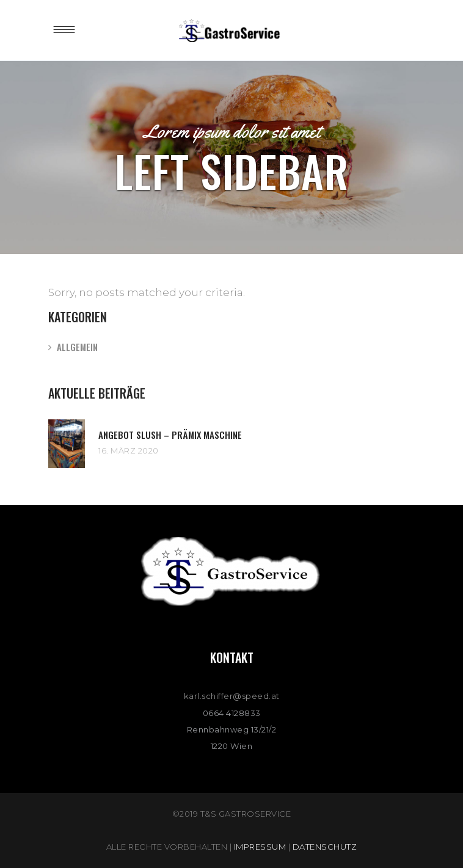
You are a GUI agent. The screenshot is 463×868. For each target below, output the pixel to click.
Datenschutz (325, 847)
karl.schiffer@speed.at (232, 696)
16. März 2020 (129, 450)
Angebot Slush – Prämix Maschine (170, 435)
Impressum (260, 847)
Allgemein (77, 347)
